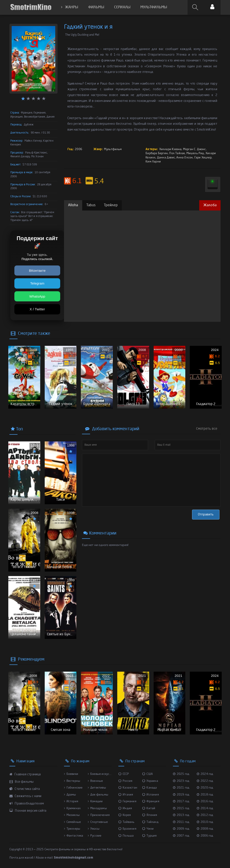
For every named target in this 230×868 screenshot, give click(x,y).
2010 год (205, 822)
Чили (148, 829)
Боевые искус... (100, 774)
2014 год (205, 808)
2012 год (205, 815)
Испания (150, 795)
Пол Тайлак (177, 153)
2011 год (181, 822)
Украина (150, 781)
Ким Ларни (153, 162)
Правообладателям (27, 804)
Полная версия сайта (28, 811)
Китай (149, 808)
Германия (127, 801)
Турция (149, 836)
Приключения (99, 815)
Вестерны (72, 781)
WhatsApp (37, 296)
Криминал (72, 808)
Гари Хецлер (203, 158)
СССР (124, 774)
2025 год (181, 774)
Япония (150, 815)
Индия (125, 808)
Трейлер (111, 205)
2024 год (205, 774)
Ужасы (94, 829)
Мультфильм (113, 149)
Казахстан (128, 788)
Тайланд (150, 822)
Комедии (95, 801)
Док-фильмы (98, 795)
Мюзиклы (72, 815)
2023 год (181, 781)
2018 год (205, 795)
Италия (126, 795)
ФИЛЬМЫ (96, 7)
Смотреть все (207, 429)
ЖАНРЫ (70, 7)
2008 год (205, 829)
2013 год (181, 815)
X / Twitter (37, 309)
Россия (125, 781)
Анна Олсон (185, 158)
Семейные (73, 822)
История (71, 801)
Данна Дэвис (166, 158)
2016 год (205, 801)
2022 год (205, 781)
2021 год (181, 788)
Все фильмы (21, 782)
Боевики (71, 774)
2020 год (205, 788)
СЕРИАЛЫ (122, 7)
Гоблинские (73, 788)
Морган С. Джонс (195, 149)
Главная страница (25, 774)
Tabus (91, 205)
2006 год (205, 836)
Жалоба (210, 205)
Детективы (97, 788)
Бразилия (127, 829)
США (147, 774)
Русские (95, 836)
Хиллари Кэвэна (170, 149)
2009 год (181, 829)
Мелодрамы (97, 808)
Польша (126, 836)
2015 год (181, 808)
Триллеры (72, 829)
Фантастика (74, 836)
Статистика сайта (25, 789)
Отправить (206, 515)
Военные (95, 781)
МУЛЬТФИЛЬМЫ (154, 7)
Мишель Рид (195, 153)
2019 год (181, 795)
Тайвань (126, 822)
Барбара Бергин (157, 153)
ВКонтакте (37, 271)
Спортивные (98, 822)
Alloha (73, 205)
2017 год (181, 801)
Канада (149, 788)
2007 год (181, 836)
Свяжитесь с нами (25, 796)
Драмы (70, 795)
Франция (151, 801)
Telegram (37, 283)
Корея (125, 815)
